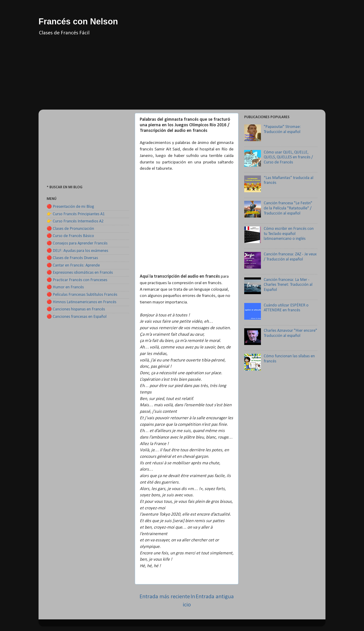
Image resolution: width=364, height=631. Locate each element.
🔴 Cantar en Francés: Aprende (73, 265)
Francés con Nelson (78, 21)
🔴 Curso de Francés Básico (70, 236)
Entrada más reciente (165, 597)
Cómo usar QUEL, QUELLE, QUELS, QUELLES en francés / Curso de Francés (288, 157)
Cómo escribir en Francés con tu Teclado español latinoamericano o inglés (289, 234)
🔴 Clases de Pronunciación (70, 229)
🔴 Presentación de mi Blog (70, 207)
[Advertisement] (182, 77)
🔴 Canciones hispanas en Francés (76, 309)
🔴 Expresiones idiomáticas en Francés (80, 273)
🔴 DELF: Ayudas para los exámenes (77, 251)
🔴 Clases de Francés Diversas (72, 258)
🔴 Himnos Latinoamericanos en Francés (81, 302)
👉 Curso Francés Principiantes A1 (76, 214)
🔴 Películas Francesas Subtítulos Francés (82, 295)
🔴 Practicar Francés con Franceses (77, 280)
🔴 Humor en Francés (65, 287)
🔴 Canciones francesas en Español (77, 317)
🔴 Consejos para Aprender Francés (77, 243)
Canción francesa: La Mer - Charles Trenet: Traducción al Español (288, 285)
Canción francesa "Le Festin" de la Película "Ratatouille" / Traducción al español (288, 208)
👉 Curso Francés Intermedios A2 (75, 221)
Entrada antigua (215, 597)
